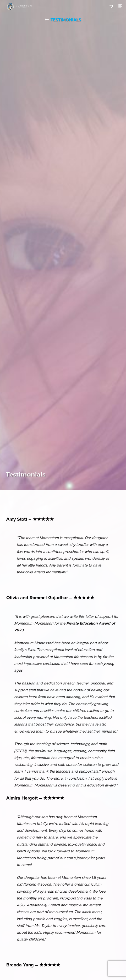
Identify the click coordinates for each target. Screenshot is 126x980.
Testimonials (66, 20)
